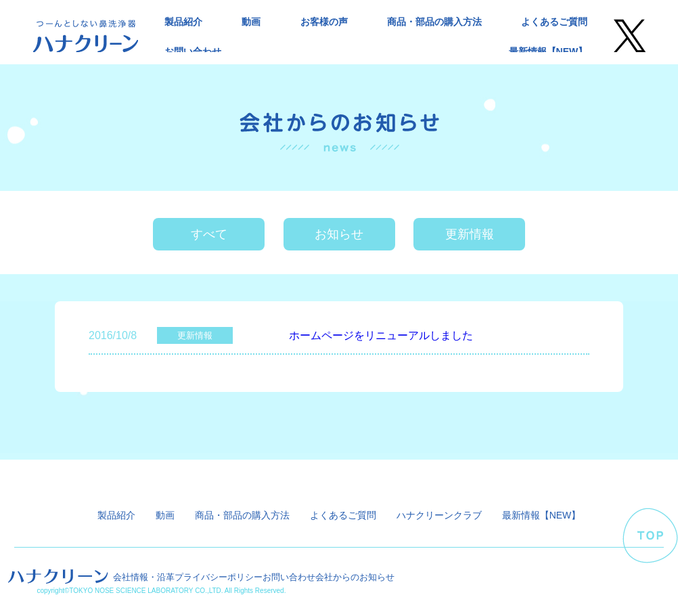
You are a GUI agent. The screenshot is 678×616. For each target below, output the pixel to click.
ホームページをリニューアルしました (381, 335)
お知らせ (339, 234)
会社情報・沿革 (144, 577)
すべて (209, 234)
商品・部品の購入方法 (434, 22)
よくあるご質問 (554, 22)
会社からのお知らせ (355, 577)
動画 (251, 22)
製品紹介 (183, 22)
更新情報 (470, 234)
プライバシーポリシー (219, 577)
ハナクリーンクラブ (439, 515)
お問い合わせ (193, 51)
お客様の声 (324, 22)
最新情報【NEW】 (548, 51)
